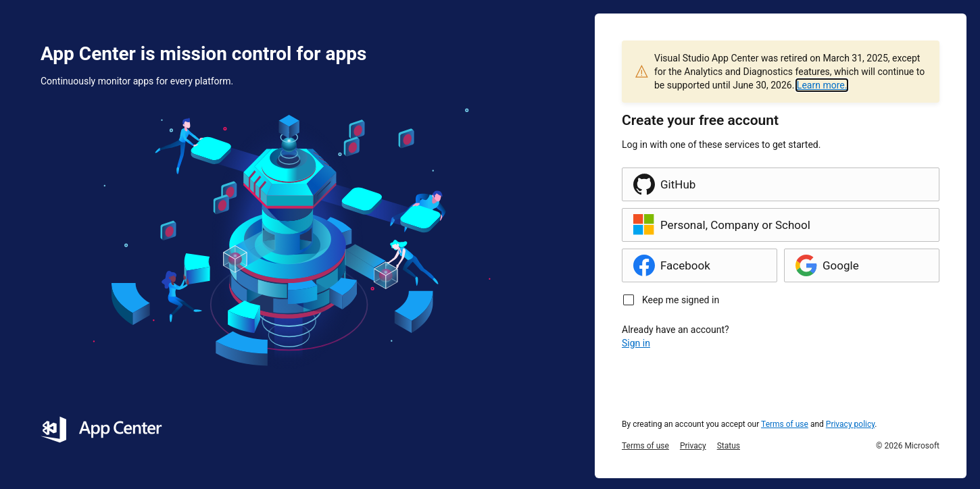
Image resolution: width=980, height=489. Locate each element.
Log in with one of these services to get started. (721, 145)
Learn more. (822, 85)
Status (729, 446)
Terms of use (785, 424)
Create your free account (700, 120)
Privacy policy (851, 424)
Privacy (693, 446)
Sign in (636, 343)
